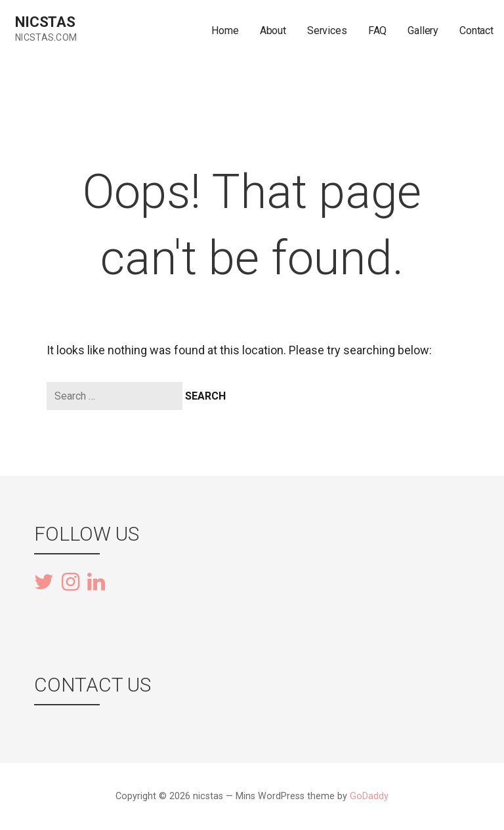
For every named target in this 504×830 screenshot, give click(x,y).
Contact (476, 31)
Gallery (423, 31)
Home (225, 31)
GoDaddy (369, 796)
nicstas (45, 22)
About (273, 31)
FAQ (378, 31)
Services (327, 31)
